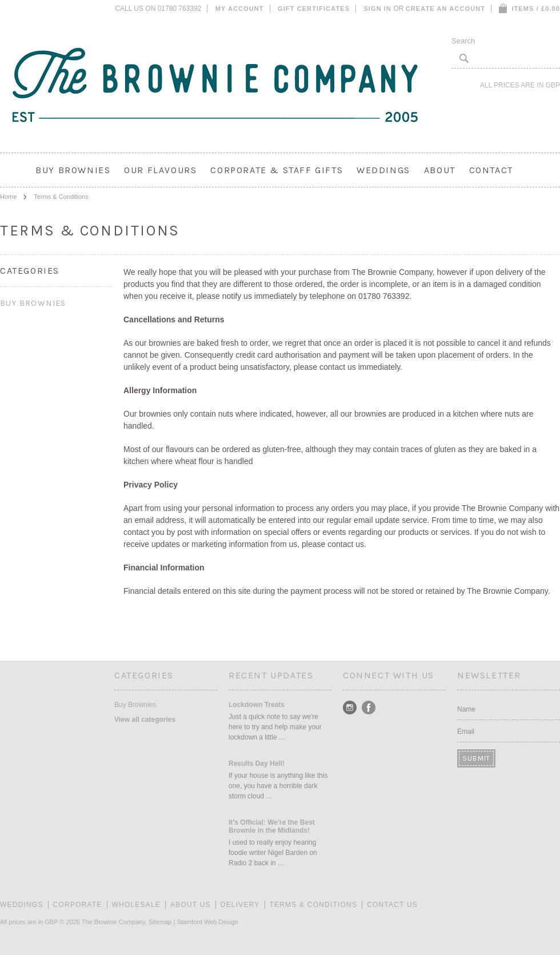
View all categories (145, 720)
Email (466, 732)
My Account (240, 9)
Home (8, 197)
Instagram (350, 708)
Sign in (377, 9)
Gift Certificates (314, 9)
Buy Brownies (73, 170)
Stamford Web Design (207, 922)
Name (466, 709)
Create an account (445, 9)
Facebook (369, 708)
